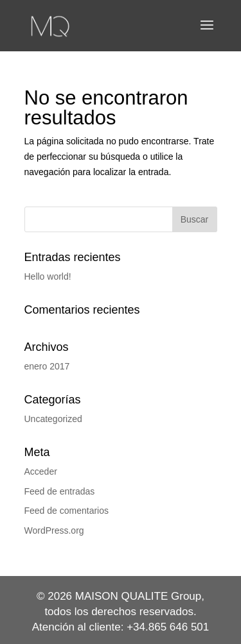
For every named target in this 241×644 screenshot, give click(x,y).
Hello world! (48, 276)
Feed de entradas (60, 491)
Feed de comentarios (67, 511)
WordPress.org (54, 530)
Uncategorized (53, 419)
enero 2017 (47, 366)
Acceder (41, 471)
